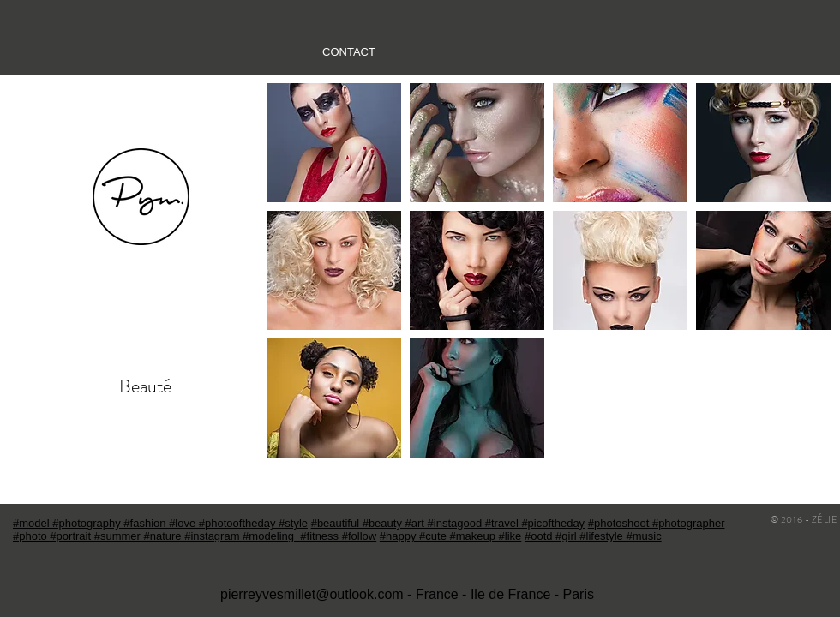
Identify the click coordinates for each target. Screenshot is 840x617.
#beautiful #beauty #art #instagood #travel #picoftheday (448, 523)
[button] (334, 143)
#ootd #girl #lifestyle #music (593, 536)
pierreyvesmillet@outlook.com (312, 594)
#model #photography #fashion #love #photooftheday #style (160, 523)
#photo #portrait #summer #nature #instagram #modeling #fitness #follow (195, 536)
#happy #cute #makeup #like (451, 536)
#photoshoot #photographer (657, 523)
